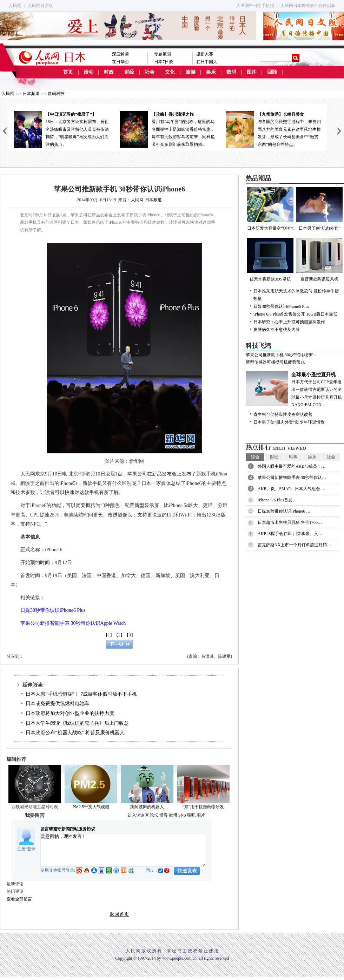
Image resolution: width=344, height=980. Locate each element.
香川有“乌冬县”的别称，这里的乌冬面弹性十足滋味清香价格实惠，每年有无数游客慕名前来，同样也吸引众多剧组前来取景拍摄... (167, 129)
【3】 (130, 635)
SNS (182, 815)
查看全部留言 (19, 899)
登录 (31, 849)
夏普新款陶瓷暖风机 (319, 260)
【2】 (119, 635)
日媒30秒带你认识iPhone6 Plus (281, 306)
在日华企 (120, 62)
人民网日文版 (40, 6)
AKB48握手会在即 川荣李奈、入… (290, 534)
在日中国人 (207, 62)
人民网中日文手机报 (255, 6)
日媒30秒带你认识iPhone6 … (284, 511)
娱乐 (211, 72)
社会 (150, 72)
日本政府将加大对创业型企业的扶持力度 (70, 713)
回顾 (272, 72)
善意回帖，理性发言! (123, 850)
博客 (164, 815)
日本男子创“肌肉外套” (319, 209)
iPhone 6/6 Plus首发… (277, 500)
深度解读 (120, 54)
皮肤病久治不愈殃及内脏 (277, 330)
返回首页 (119, 914)
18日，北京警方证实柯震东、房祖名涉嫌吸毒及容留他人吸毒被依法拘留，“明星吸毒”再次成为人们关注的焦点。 (61, 129)
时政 (109, 72)
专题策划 (163, 54)
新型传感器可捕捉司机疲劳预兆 (275, 362)
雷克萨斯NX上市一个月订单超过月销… (294, 545)
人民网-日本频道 (146, 200)
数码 (231, 72)
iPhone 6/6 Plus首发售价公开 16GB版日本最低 (295, 314)
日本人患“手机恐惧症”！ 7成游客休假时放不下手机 (81, 694)
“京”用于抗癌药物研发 (203, 807)
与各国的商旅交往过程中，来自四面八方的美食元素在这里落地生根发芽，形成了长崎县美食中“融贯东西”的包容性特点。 (273, 129)
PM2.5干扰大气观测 (91, 807)
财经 (129, 72)
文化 (170, 72)
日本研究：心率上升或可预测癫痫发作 (289, 322)
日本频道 (31, 94)
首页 (68, 72)
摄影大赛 (205, 54)
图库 (252, 72)
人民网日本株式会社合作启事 (308, 6)
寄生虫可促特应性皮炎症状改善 (283, 414)
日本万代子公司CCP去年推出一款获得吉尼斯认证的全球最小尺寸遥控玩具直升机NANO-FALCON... (295, 389)
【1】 (109, 635)
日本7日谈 (164, 62)
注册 (21, 849)
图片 (201, 815)
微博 (173, 815)
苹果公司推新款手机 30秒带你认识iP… (282, 355)
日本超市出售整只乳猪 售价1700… (290, 522)
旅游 (191, 72)
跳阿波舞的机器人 (147, 807)
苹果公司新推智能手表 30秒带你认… (292, 478)
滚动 (88, 72)
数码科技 (56, 94)
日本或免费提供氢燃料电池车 (58, 704)
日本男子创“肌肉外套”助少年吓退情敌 (289, 422)
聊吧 (191, 815)
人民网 (15, 6)
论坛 (154, 815)
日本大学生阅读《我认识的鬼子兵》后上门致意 (77, 723)
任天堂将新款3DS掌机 (270, 260)
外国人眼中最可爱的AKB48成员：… (292, 466)
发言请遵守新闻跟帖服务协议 (68, 829)
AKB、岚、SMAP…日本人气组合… (291, 489)
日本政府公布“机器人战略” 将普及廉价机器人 (75, 733)
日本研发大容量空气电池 (270, 209)
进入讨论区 (138, 815)
